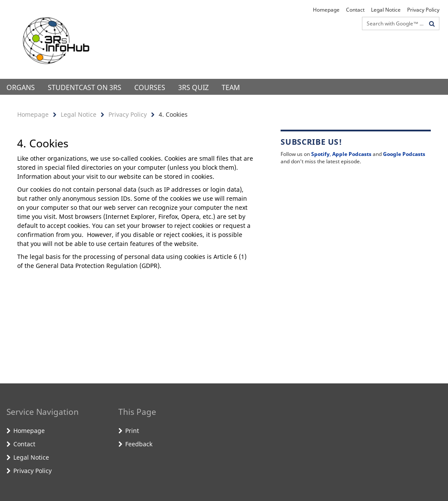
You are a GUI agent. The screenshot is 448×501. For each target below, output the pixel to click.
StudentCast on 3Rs (85, 87)
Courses (150, 87)
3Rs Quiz (193, 87)
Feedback (139, 444)
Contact (355, 10)
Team (231, 87)
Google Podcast (403, 154)
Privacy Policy (423, 10)
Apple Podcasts (352, 154)
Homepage (326, 10)
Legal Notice (386, 10)
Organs (21, 87)
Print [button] (132, 431)
